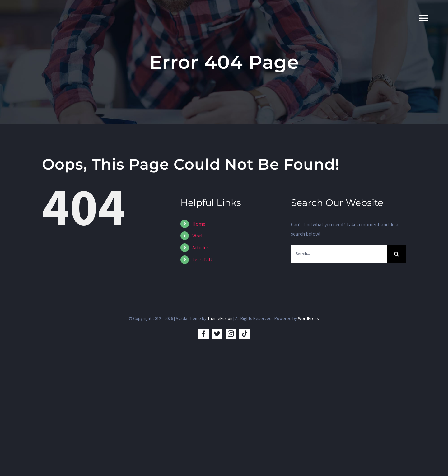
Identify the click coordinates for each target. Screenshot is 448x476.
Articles (201, 247)
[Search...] (339, 254)
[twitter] (217, 334)
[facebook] (203, 334)
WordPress (308, 318)
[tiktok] (245, 334)
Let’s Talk (203, 259)
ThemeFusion (220, 318)
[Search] (397, 254)
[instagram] (231, 334)
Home (199, 224)
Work (198, 236)
